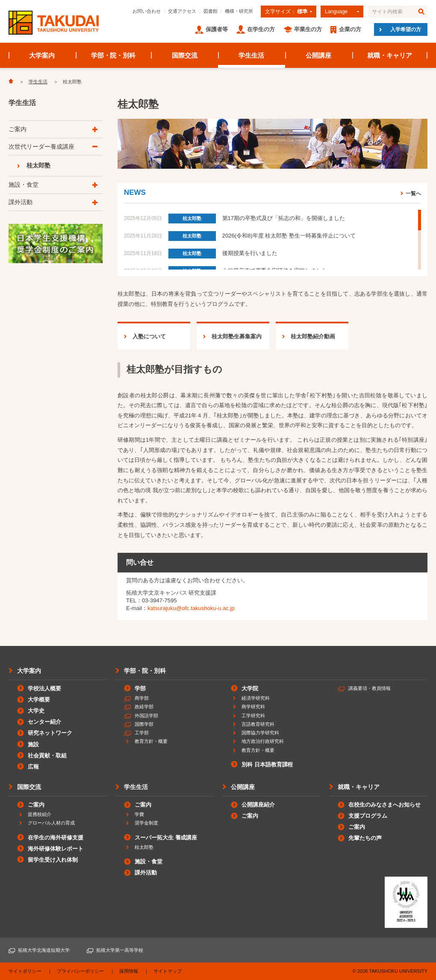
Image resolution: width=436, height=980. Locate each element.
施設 (33, 744)
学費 (139, 814)
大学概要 (39, 700)
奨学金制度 (146, 823)
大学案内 (42, 55)
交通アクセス (182, 11)
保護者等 (217, 29)
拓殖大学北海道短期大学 (44, 950)
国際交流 (185, 55)
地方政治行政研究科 (263, 741)
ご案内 (18, 129)
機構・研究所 (239, 11)
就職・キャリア (390, 55)
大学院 (250, 688)
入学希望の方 (406, 29)
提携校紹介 (40, 814)
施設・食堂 (24, 185)
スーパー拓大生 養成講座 (166, 838)
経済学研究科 (256, 698)
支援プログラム (368, 816)
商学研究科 (253, 707)
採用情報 (129, 971)
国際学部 (144, 724)
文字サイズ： (286, 12)
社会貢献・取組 (47, 756)
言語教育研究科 (258, 724)
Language (336, 12)
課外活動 (21, 202)
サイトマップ (168, 971)
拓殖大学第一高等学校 (120, 950)
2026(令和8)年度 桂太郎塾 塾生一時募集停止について (289, 236)
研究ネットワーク (50, 733)
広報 (33, 767)
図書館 (211, 11)
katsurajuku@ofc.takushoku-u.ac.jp (191, 608)
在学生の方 (261, 29)
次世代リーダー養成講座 (41, 147)
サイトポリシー (25, 971)
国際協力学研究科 (260, 733)
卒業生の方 (308, 29)
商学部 (142, 698)
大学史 (36, 711)
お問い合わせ (147, 11)
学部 (140, 688)
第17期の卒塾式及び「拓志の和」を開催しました (284, 218)
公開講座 (318, 55)
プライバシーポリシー (80, 971)
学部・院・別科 (113, 55)
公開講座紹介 (258, 805)
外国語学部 (146, 716)
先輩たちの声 (365, 838)
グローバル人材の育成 (51, 823)
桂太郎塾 (192, 218)
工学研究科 (253, 716)
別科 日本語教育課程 (267, 764)
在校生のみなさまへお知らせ (384, 805)
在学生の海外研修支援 (56, 838)
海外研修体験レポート (56, 849)
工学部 (142, 733)
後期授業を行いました (250, 253)
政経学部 (144, 707)
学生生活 (251, 55)
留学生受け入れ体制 (53, 860)
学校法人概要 (44, 688)
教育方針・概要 (151, 741)
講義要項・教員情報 (370, 688)
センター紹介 (44, 722)
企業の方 (350, 29)
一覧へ (413, 193)
